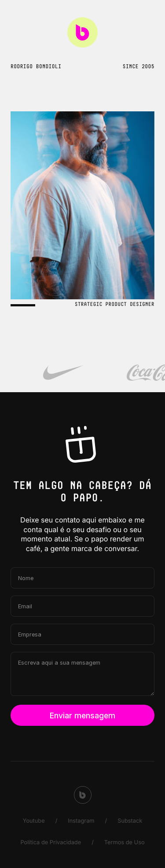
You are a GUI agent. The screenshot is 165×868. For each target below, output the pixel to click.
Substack (130, 821)
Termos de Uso (125, 843)
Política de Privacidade (51, 843)
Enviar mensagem (82, 715)
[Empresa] (82, 634)
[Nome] (82, 578)
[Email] (82, 606)
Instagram (81, 821)
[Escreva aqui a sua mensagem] (82, 674)
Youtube (34, 821)
